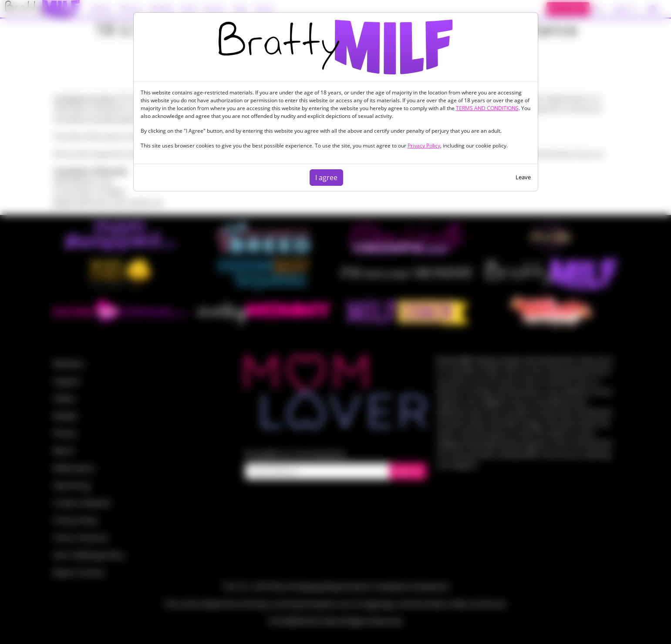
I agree (326, 178)
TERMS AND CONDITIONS (487, 108)
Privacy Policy (424, 146)
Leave (523, 177)
